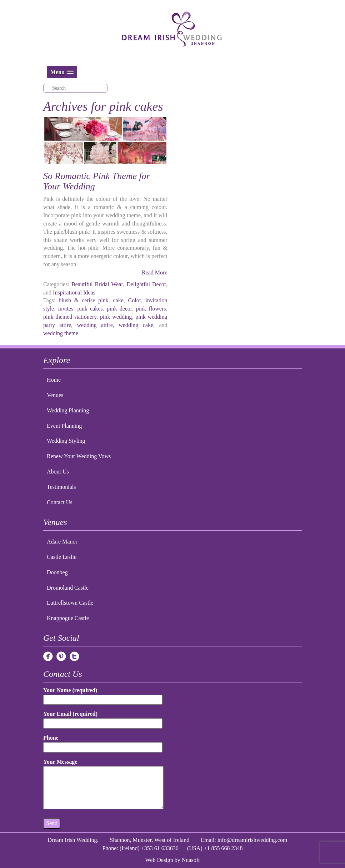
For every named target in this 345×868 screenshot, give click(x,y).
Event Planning (64, 426)
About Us (58, 472)
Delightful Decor (146, 284)
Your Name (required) (103, 695)
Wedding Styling (66, 441)
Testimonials (61, 487)
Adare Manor (62, 542)
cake (118, 300)
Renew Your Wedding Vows (79, 456)
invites (66, 309)
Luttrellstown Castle (70, 603)
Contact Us (60, 502)
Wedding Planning (68, 410)
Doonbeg (57, 572)
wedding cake (136, 325)
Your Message (103, 784)
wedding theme (61, 333)
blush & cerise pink (83, 300)
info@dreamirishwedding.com (252, 840)
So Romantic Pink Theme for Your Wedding (97, 181)
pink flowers (151, 309)
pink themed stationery (70, 317)
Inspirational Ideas (74, 292)
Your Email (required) (103, 718)
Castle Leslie (62, 557)
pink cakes (90, 309)
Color (135, 300)
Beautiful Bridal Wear (97, 284)
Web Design (159, 860)
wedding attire (95, 325)
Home (54, 380)
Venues (55, 395)
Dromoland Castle (68, 588)
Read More (155, 272)
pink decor (119, 309)
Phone (103, 742)
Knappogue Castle (68, 618)
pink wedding (116, 317)
